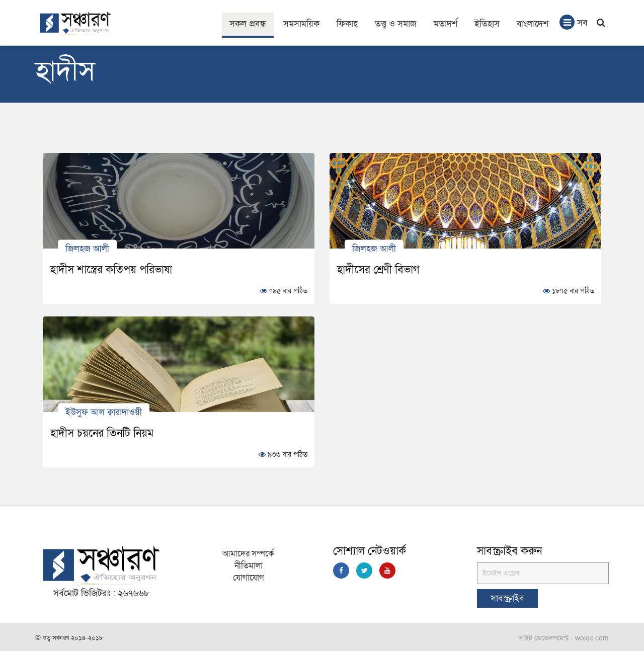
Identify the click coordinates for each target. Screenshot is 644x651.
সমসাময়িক (301, 24)
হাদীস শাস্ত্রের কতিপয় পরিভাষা (111, 270)
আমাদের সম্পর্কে (248, 554)
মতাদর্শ (446, 24)
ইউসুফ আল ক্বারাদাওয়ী (104, 412)
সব (574, 22)
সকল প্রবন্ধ (248, 24)
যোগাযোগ (249, 578)
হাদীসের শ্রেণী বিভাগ (378, 270)
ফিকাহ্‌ (347, 24)
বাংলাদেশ (533, 24)
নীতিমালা (249, 566)
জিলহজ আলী (87, 248)
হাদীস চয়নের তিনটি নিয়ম (102, 433)
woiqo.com (592, 638)
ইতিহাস (487, 24)
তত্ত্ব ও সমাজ (396, 24)
